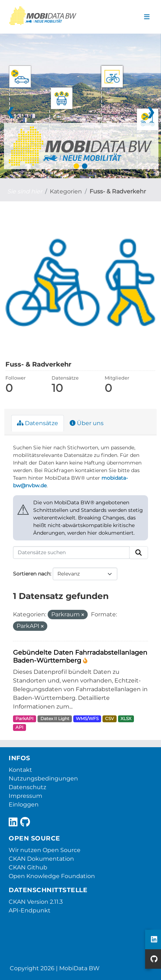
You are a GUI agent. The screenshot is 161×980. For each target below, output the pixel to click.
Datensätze (38, 423)
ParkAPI (25, 718)
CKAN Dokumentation (41, 859)
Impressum (25, 796)
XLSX (126, 718)
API (19, 727)
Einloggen (24, 804)
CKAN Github (28, 867)
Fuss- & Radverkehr (118, 191)
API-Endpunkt (30, 910)
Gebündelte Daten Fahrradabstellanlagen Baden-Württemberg (80, 656)
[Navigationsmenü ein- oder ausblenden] (147, 17)
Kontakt (20, 770)
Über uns (87, 423)
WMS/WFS (87, 718)
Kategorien (66, 191)
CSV (109, 718)
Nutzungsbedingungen (43, 778)
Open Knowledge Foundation (52, 876)
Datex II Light (55, 718)
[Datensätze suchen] (71, 553)
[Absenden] (139, 553)
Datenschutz (27, 787)
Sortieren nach (32, 574)
